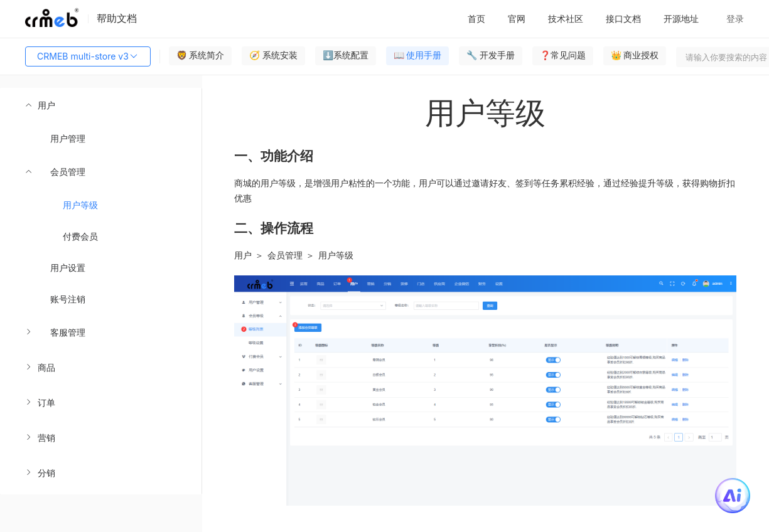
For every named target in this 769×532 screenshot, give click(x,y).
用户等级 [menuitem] (80, 205)
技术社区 (566, 19)
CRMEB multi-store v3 (88, 56)
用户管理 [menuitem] (68, 138)
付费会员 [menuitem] (80, 236)
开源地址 (681, 19)
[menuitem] (101, 219)
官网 (517, 19)
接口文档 (623, 19)
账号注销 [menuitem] (68, 299)
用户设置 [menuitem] (68, 268)
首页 (476, 19)
